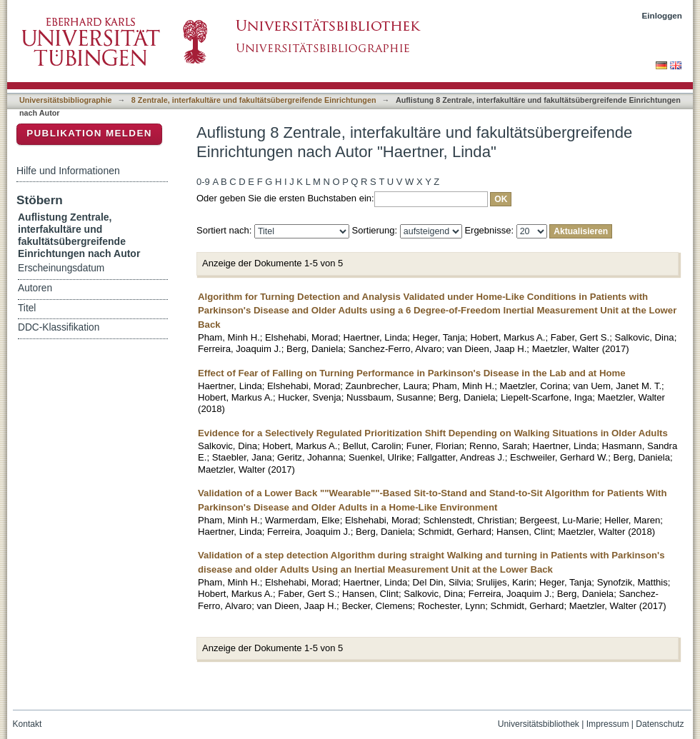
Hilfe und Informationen (68, 171)
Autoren (35, 288)
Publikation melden (89, 133)
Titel (27, 308)
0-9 (203, 182)
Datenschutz (660, 724)
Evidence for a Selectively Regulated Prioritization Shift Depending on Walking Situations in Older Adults (433, 433)
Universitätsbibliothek (539, 724)
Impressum (608, 724)
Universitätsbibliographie (65, 100)
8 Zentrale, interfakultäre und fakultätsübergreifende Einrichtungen (254, 100)
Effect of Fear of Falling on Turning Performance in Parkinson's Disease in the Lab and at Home (412, 373)
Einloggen (662, 15)
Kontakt (27, 724)
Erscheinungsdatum (61, 268)
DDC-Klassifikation (59, 327)
